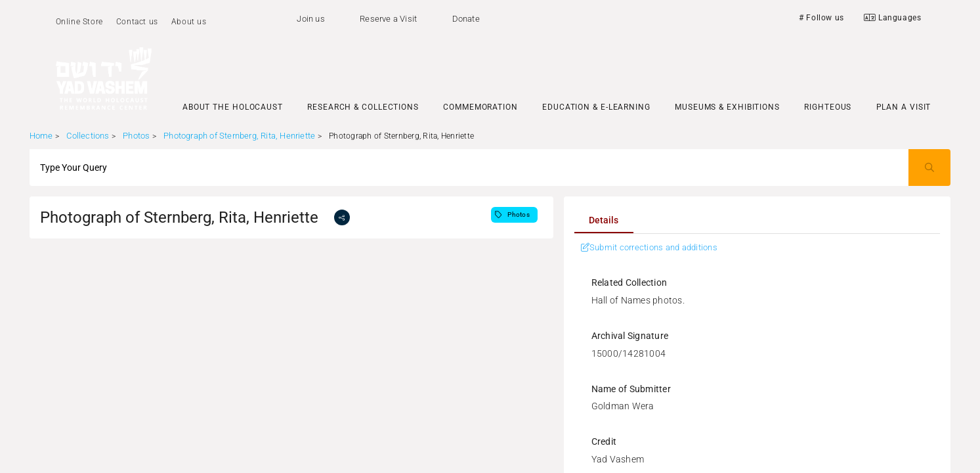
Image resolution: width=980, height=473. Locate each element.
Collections (88, 136)
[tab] (604, 220)
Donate (466, 19)
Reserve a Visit (388, 19)
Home (41, 136)
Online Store (79, 22)
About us (189, 22)
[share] (342, 217)
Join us (310, 19)
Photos (136, 136)
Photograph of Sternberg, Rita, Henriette (239, 136)
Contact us (137, 22)
